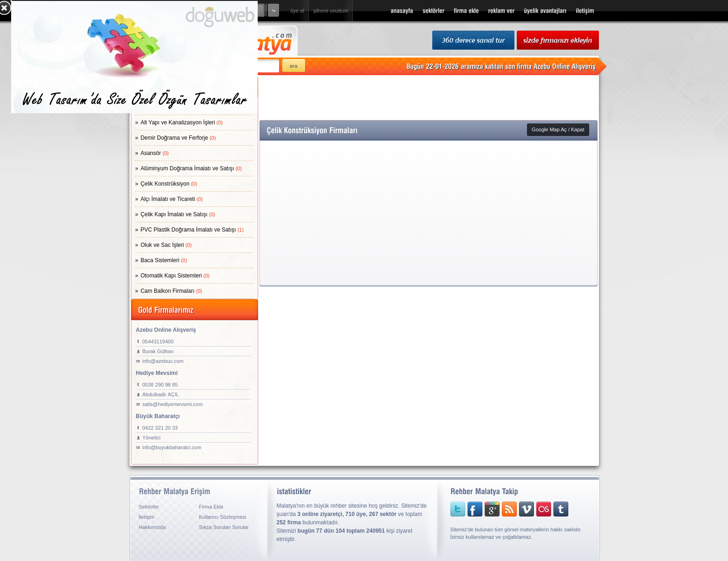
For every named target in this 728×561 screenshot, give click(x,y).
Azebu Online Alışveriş (166, 330)
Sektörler (149, 507)
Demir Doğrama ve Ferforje (178, 138)
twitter (458, 509)
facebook (474, 509)
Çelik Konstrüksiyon (169, 184)
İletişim (147, 517)
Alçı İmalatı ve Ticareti (172, 199)
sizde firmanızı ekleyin (558, 41)
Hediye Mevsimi (157, 373)
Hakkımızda (152, 527)
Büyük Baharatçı (158, 416)
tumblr (553, 509)
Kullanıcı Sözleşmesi (223, 517)
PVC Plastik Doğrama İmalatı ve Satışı (192, 230)
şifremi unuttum (331, 11)
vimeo (521, 509)
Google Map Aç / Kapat (558, 129)
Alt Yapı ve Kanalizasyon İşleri (182, 123)
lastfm (537, 509)
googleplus (489, 509)
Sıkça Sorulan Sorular (224, 527)
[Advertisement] (429, 97)
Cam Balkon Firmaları (172, 291)
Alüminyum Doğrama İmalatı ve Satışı (191, 168)
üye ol (297, 11)
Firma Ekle (211, 507)
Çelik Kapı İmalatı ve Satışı (178, 214)
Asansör (155, 153)
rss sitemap (505, 509)
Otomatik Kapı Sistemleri (175, 276)
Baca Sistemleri (164, 260)
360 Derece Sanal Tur (473, 41)
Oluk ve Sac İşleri (166, 245)
